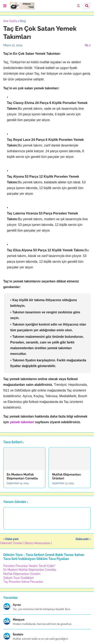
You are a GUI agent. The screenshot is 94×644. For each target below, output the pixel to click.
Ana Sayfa (10, 21)
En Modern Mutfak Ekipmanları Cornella (22, 477)
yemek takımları (22, 422)
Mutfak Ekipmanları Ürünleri (67, 477)
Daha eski (82, 539)
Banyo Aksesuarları (38, 543)
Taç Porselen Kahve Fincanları (23, 582)
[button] (5, 6)
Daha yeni (12, 539)
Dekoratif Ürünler (12, 543)
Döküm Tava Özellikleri (18, 578)
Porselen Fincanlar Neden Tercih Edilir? (29, 566)
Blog (23, 21)
